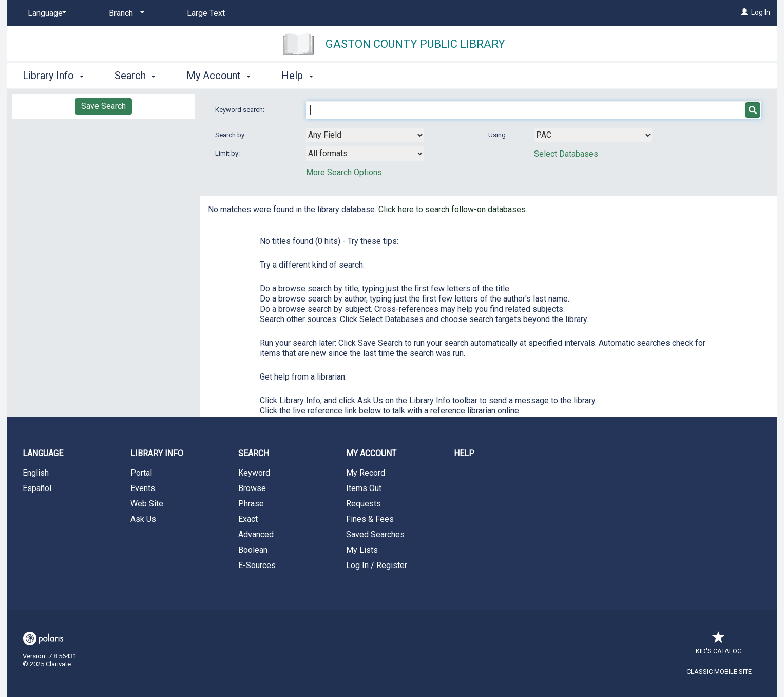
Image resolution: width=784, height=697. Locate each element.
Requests (364, 504)
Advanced (256, 534)
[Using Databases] (593, 135)
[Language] (45, 13)
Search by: (231, 135)
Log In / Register (377, 565)
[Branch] (125, 13)
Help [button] (297, 76)
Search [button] (135, 76)
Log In (761, 12)
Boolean (253, 550)
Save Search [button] (103, 106)
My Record (366, 473)
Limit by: (228, 153)
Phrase (251, 504)
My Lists (362, 550)
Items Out (364, 488)
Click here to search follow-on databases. (453, 209)
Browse (252, 488)
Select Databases (566, 154)
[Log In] (744, 12)
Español (37, 488)
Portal (141, 473)
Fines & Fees (370, 519)
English (36, 473)
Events (143, 488)
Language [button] (43, 453)
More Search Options (344, 172)
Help (464, 453)
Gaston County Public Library (415, 44)
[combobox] (365, 135)
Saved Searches (375, 534)
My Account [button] (218, 76)
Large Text (206, 13)
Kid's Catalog (719, 646)
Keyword (254, 473)
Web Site (147, 504)
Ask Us (143, 519)
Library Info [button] (53, 76)
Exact (248, 519)
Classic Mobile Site (719, 672)
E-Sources (257, 565)
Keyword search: (241, 110)
